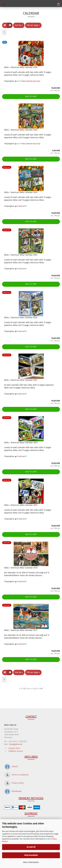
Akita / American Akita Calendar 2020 (21, 443)
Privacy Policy (18, 783)
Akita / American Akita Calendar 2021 (21, 380)
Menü (4, 4)
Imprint (15, 767)
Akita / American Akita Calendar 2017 (21, 630)
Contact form (14, 748)
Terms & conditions (20, 775)
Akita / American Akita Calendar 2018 (21, 568)
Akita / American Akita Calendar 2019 (21, 505)
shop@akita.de (16, 744)
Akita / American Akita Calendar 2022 (21, 318)
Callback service (16, 751)
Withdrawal (17, 791)
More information (31, 862)
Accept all (31, 847)
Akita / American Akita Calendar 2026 (21, 67)
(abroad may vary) (33, 81)
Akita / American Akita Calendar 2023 (21, 255)
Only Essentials (31, 855)
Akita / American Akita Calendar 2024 (21, 192)
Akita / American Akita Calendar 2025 (21, 130)
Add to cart (31, 97)
